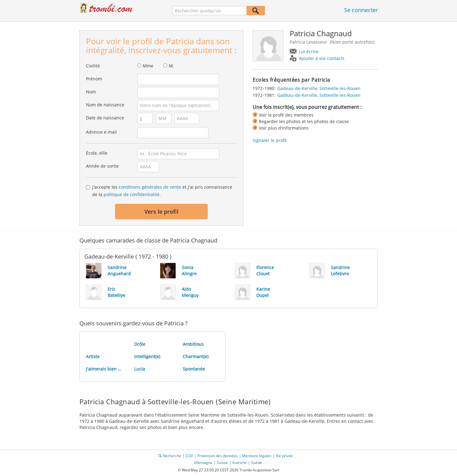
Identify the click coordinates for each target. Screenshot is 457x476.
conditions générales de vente (150, 187)
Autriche (239, 463)
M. (171, 66)
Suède (256, 463)
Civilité (93, 66)
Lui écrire (309, 51)
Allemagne (203, 463)
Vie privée (284, 456)
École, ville (97, 153)
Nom (91, 92)
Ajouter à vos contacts (322, 58)
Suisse (222, 463)
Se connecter (361, 10)
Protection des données (218, 456)
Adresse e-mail (101, 132)
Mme (148, 66)
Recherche (172, 456)
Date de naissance (105, 118)
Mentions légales (257, 456)
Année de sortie (102, 166)
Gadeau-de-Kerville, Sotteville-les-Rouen (319, 88)
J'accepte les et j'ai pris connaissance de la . (162, 191)
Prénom (94, 79)
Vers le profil (161, 212)
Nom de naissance (105, 105)
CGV (189, 456)
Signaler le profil (270, 140)
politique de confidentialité (132, 194)
